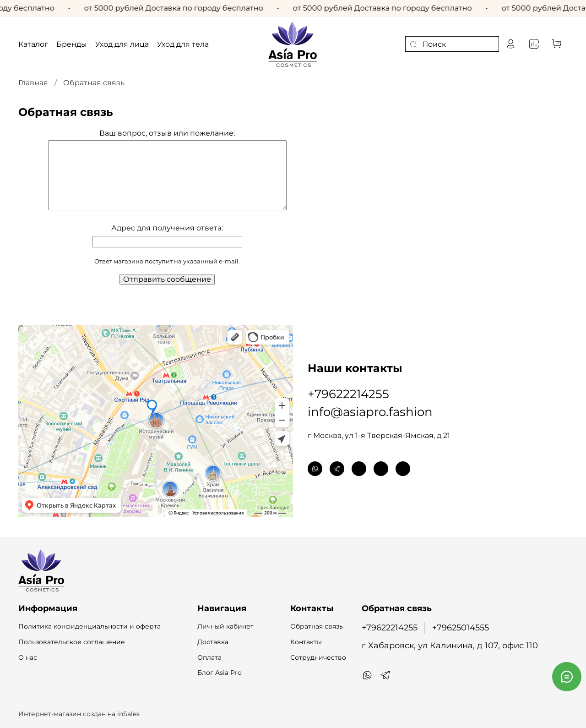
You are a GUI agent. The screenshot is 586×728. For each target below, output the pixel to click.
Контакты (306, 642)
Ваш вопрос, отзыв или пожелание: (167, 133)
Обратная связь (317, 626)
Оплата (209, 657)
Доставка (213, 642)
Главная (33, 83)
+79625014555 (461, 627)
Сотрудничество (318, 657)
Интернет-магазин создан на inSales (79, 714)
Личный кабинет (225, 626)
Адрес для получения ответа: (167, 228)
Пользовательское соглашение (72, 642)
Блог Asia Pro (220, 673)
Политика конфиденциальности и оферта (90, 626)
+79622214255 (348, 394)
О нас (28, 657)
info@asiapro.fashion (370, 412)
